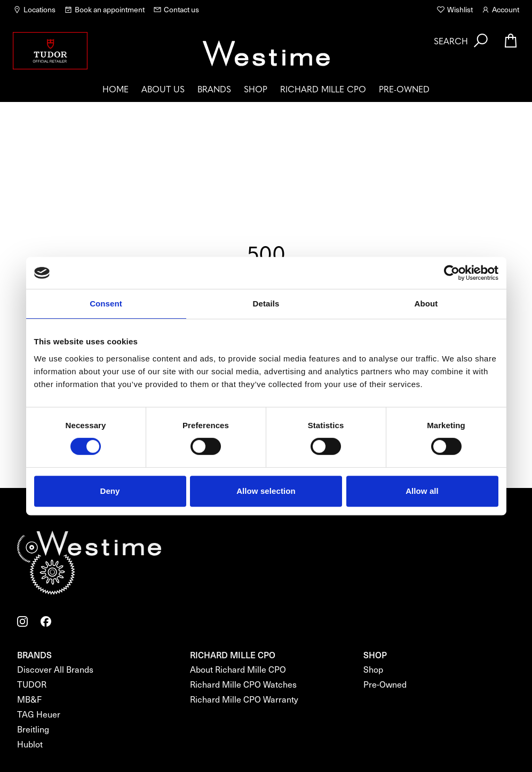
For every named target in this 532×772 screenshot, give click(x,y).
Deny (110, 491)
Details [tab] (266, 304)
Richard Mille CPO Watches (243, 684)
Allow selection (266, 491)
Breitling (33, 729)
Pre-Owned (404, 89)
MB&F (29, 699)
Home (116, 89)
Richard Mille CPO (323, 89)
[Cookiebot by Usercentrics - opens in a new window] (452, 273)
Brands (214, 89)
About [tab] (426, 304)
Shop (256, 89)
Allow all (422, 491)
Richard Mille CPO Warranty (244, 699)
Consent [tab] (106, 304)
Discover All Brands (55, 669)
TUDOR (32, 684)
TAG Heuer (39, 714)
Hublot (30, 744)
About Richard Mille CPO (238, 669)
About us (163, 89)
